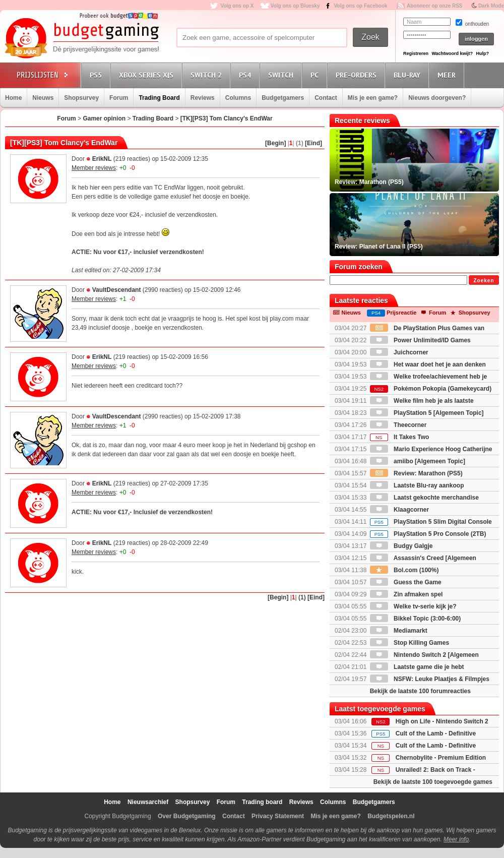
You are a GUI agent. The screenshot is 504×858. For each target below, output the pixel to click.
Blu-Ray (408, 75)
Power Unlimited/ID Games (420, 340)
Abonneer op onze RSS (435, 6)
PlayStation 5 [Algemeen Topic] (427, 413)
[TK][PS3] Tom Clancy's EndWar (227, 118)
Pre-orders (358, 75)
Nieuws (43, 98)
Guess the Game (406, 582)
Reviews (203, 98)
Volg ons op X (237, 6)
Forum (119, 98)
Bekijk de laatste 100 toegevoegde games (433, 782)
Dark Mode (491, 6)
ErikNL (102, 159)
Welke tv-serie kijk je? (413, 606)
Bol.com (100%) (404, 570)
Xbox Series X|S (148, 75)
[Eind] (313, 143)
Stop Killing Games (409, 643)
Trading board (262, 802)
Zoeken (484, 281)
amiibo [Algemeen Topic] (418, 461)
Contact (326, 98)
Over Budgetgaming (187, 816)
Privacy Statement (278, 816)
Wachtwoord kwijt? (452, 53)
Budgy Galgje (401, 546)
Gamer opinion (104, 118)
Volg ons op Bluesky (295, 6)
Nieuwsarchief (148, 802)
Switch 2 (208, 75)
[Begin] (275, 143)
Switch (282, 75)
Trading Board (159, 98)
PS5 (97, 75)
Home (13, 98)
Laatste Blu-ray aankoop (417, 485)
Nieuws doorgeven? (437, 98)
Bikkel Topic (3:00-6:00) (416, 619)
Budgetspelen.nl (391, 816)
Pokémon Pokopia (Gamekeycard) (431, 389)
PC (316, 75)
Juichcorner (399, 352)
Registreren (416, 53)
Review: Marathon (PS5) (416, 473)
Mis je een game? (373, 98)
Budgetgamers (283, 98)
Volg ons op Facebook (361, 6)
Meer (448, 75)
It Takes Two (400, 437)
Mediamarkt (399, 631)
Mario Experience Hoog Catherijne (431, 449)
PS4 (246, 75)
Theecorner (398, 425)
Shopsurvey (81, 98)
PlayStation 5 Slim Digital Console (431, 522)
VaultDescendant (117, 290)
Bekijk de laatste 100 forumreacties (420, 691)
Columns (238, 98)
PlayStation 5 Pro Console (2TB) (428, 534)
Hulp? (482, 53)
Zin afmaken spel (406, 594)
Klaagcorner (399, 510)
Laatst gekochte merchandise (424, 498)
